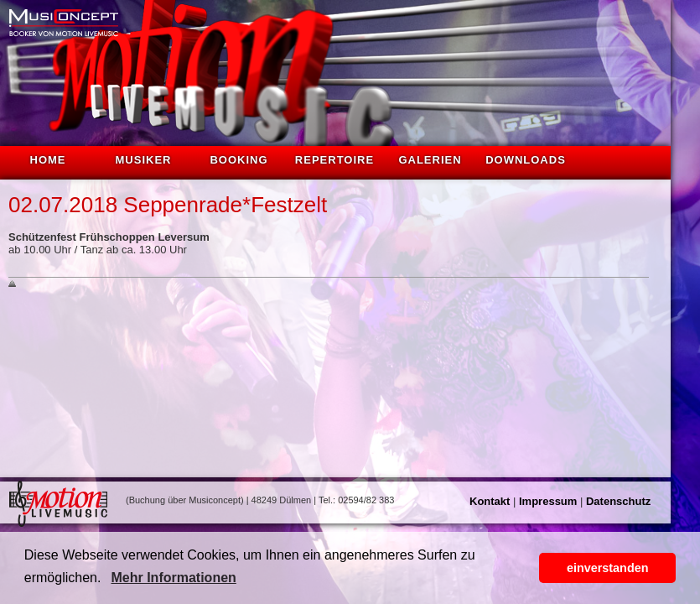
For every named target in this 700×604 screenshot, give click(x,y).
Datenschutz (618, 501)
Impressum (548, 501)
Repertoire (334, 160)
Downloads (526, 160)
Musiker (144, 160)
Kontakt (490, 501)
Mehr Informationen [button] (173, 578)
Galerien (430, 160)
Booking (239, 160)
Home (48, 160)
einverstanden (608, 568)
